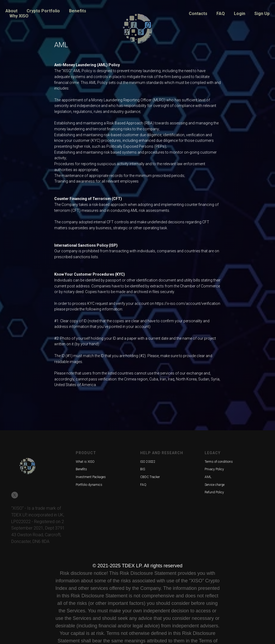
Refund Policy (214, 492)
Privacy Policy (214, 469)
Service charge (215, 485)
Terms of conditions (219, 462)
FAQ (221, 14)
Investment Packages (91, 477)
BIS (143, 469)
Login (240, 14)
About (11, 11)
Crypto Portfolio (43, 11)
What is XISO (85, 462)
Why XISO (19, 16)
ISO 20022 (148, 462)
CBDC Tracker (150, 477)
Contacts (198, 14)
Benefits (78, 11)
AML (208, 477)
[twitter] (15, 495)
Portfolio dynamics (89, 485)
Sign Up (262, 14)
